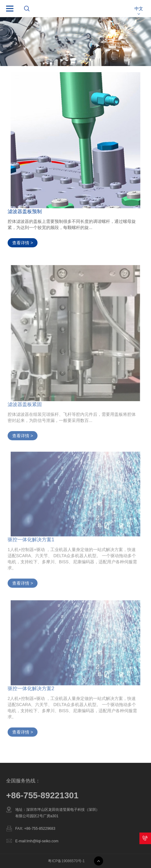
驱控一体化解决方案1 (31, 542)
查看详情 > (23, 243)
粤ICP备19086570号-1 (66, 861)
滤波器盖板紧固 (25, 407)
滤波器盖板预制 (25, 211)
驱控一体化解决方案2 (31, 691)
